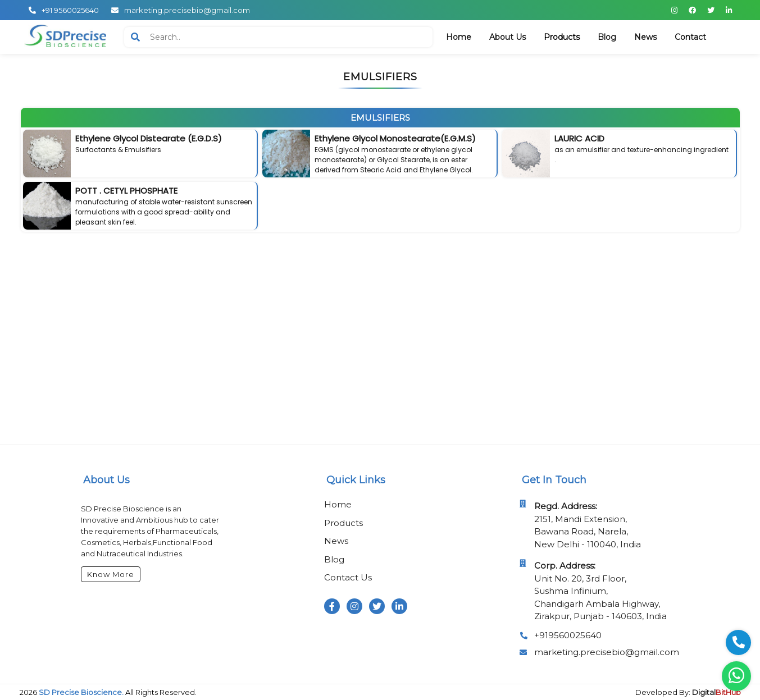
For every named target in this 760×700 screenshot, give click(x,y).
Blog (334, 559)
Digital (716, 692)
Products (343, 523)
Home (338, 504)
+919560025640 (568, 635)
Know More (111, 574)
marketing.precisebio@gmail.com (607, 652)
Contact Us (348, 577)
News (336, 541)
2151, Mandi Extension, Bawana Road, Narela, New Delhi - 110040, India (588, 525)
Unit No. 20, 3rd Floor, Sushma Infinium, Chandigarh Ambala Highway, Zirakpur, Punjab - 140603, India (600, 591)
